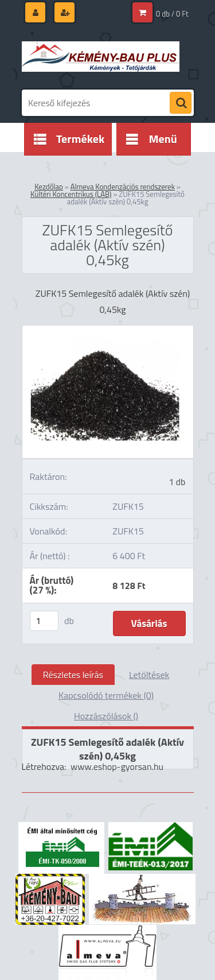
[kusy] (44, 621)
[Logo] (101, 56)
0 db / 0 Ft (172, 14)
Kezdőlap (49, 187)
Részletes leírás (73, 675)
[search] (181, 103)
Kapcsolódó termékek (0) (106, 695)
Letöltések (149, 675)
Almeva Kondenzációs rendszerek (123, 187)
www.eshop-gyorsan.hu (117, 766)
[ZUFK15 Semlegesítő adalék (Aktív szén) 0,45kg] (108, 330)
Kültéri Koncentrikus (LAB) (71, 194)
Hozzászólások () (106, 716)
